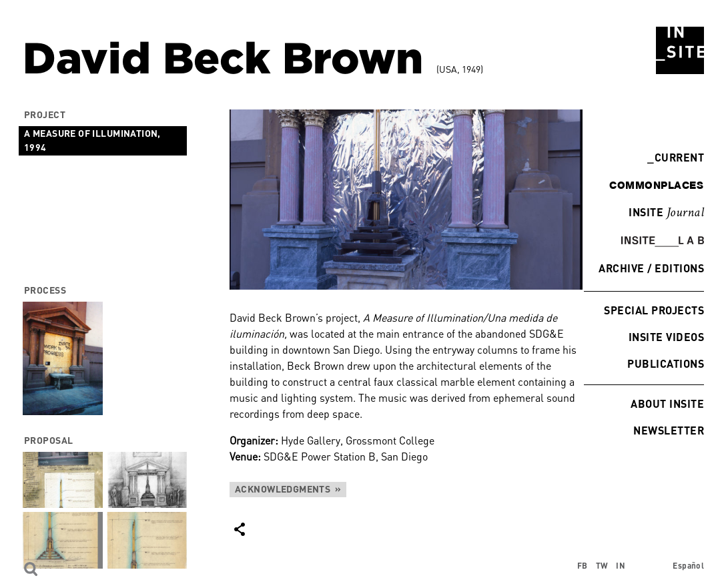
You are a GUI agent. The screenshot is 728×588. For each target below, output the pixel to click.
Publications (666, 363)
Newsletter (669, 430)
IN (621, 566)
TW (602, 566)
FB (583, 566)
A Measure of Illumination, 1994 (92, 140)
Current (676, 157)
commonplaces (656, 185)
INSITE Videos (666, 337)
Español (688, 566)
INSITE (666, 213)
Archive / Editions (651, 268)
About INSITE (667, 403)
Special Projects (654, 310)
